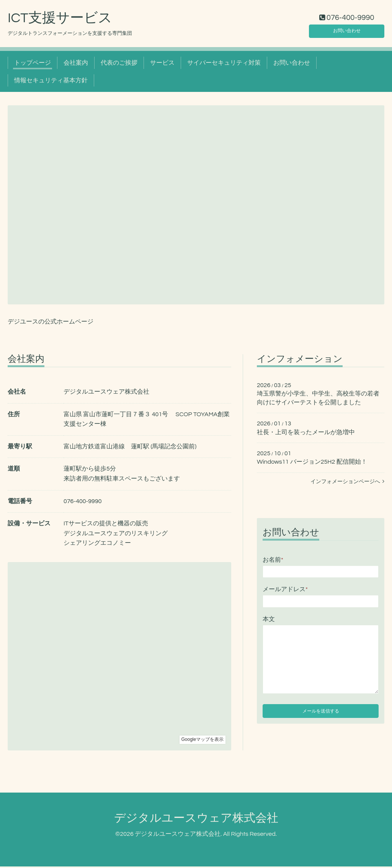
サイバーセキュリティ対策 (224, 64)
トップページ (33, 64)
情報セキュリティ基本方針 (51, 82)
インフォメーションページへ (347, 483)
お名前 (273, 561)
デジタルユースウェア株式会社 (196, 820)
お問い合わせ (347, 31)
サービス (162, 64)
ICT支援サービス (60, 20)
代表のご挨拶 (119, 64)
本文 (269, 621)
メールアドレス (285, 591)
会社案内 (76, 64)
